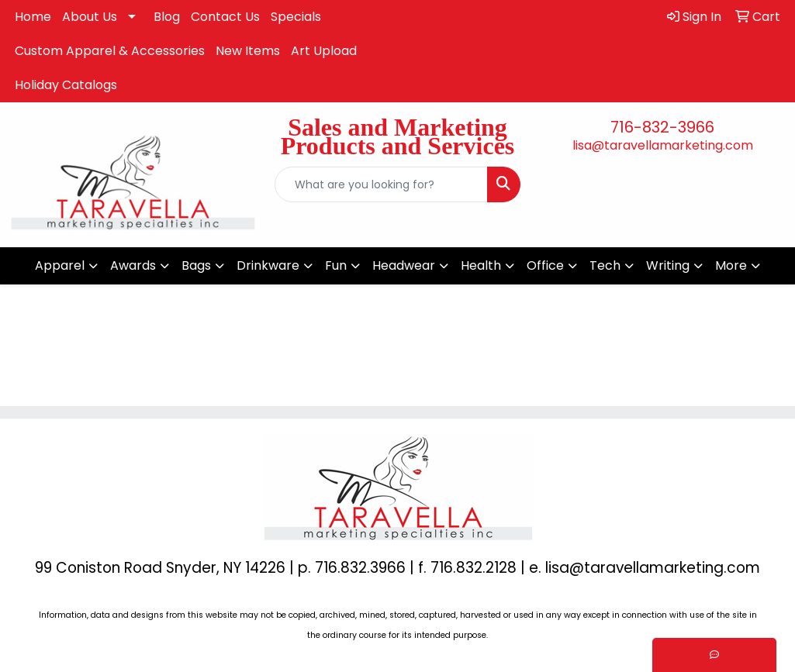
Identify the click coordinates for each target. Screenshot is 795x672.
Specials (296, 17)
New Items (248, 51)
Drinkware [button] (268, 265)
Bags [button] (196, 265)
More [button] (731, 265)
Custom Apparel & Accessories (110, 51)
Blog (167, 17)
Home (33, 17)
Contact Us (225, 17)
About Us (90, 17)
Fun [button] (336, 265)
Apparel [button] (60, 265)
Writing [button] (668, 265)
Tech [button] (605, 265)
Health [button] (481, 265)
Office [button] (545, 265)
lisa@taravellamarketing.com (663, 145)
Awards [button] (133, 265)
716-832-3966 (662, 127)
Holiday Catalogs (66, 85)
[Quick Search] (382, 184)
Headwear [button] (404, 265)
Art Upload (324, 51)
